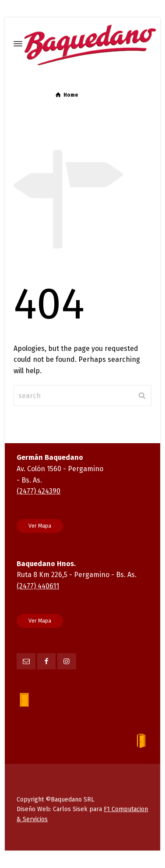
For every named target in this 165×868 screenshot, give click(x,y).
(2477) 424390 (39, 491)
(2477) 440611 (38, 586)
